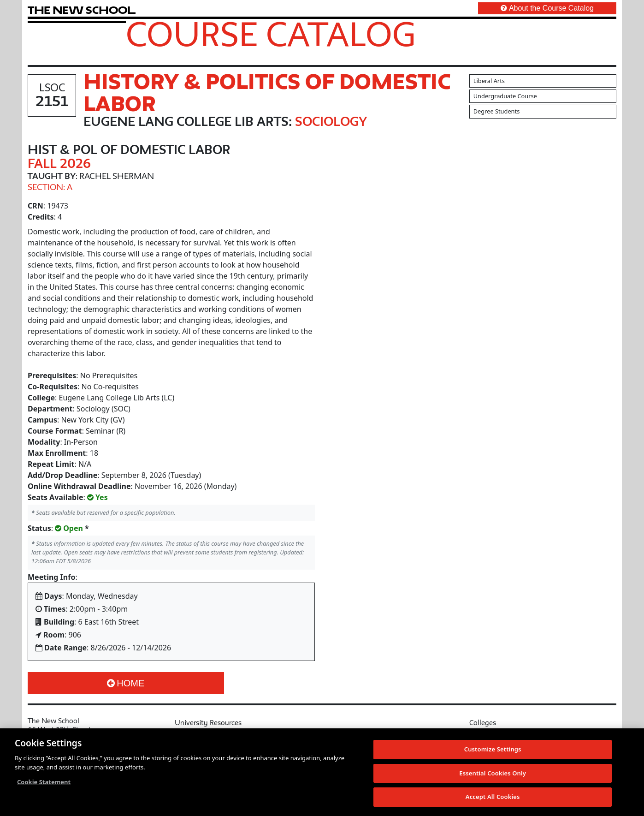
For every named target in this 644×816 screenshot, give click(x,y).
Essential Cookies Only (493, 776)
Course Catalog (271, 34)
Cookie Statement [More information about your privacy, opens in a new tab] (44, 785)
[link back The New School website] (82, 10)
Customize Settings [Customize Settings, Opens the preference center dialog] (493, 752)
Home (126, 683)
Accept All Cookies (493, 800)
